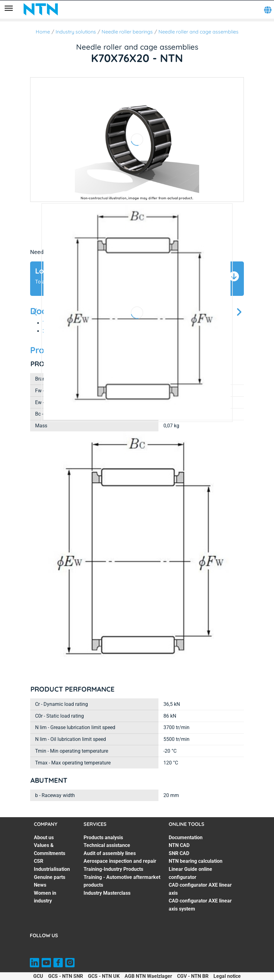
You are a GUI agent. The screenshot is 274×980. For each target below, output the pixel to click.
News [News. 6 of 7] (40, 885)
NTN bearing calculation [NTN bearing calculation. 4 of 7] (196, 861)
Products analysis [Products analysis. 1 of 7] (103, 837)
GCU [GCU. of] (38, 976)
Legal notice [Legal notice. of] (227, 976)
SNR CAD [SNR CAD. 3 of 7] (179, 853)
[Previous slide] (35, 312)
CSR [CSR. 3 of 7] (39, 861)
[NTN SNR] (41, 9)
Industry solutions (76, 32)
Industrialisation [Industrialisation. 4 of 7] (52, 869)
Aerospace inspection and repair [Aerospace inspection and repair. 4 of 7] (120, 861)
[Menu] (9, 9)
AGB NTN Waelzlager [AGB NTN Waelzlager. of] (148, 976)
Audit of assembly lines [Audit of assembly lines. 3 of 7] (110, 853)
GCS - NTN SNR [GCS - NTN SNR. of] (66, 976)
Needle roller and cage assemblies (199, 32)
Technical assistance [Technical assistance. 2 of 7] (107, 845)
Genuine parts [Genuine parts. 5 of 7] (50, 877)
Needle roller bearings (127, 32)
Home (43, 32)
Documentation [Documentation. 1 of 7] (186, 837)
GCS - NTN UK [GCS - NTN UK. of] (104, 976)
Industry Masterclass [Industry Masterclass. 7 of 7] (107, 893)
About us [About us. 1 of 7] (44, 837)
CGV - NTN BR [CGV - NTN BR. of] (193, 976)
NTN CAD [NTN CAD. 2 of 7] (179, 845)
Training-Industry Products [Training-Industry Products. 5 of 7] (113, 869)
